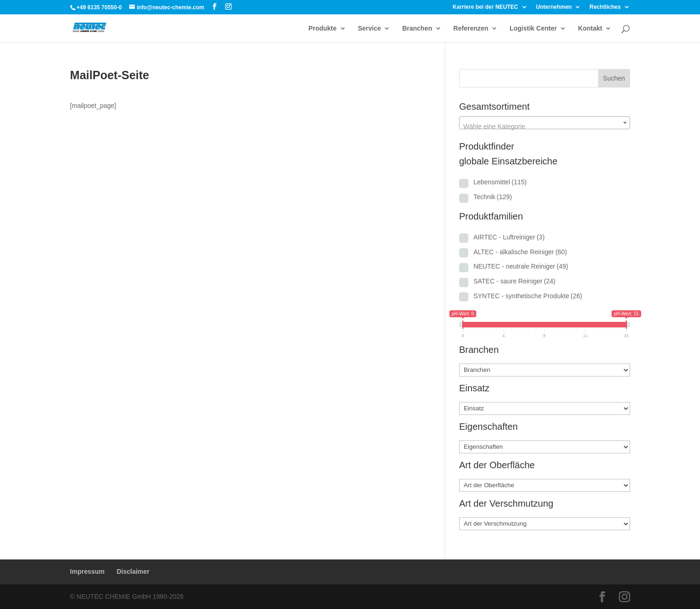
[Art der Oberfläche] (545, 485)
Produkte (323, 28)
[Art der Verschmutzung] (545, 524)
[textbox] (545, 126)
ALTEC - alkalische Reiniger (520, 252)
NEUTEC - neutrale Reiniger (521, 266)
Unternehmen (554, 7)
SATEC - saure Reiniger (514, 281)
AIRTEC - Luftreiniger (509, 237)
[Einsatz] (545, 408)
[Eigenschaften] (545, 447)
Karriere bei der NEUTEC (485, 7)
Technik (493, 197)
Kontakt (590, 28)
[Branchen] (545, 370)
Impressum (87, 571)
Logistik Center (533, 28)
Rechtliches (605, 7)
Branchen (417, 28)
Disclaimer (133, 571)
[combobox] (545, 123)
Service (369, 28)
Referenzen (471, 28)
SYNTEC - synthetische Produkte (528, 296)
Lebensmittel (500, 182)
